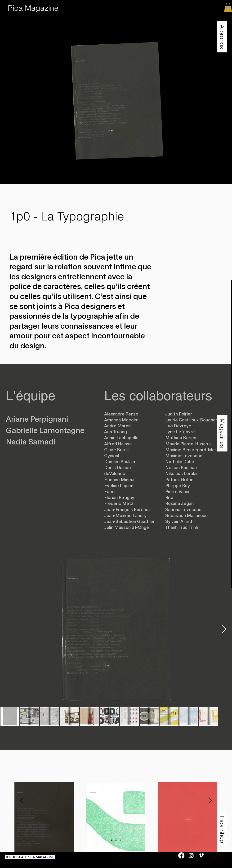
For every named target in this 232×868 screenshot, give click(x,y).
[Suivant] (210, 801)
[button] (222, 37)
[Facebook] (181, 855)
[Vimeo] (201, 855)
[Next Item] (224, 629)
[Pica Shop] (222, 829)
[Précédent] (22, 801)
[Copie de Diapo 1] (116, 840)
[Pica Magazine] (33, 8)
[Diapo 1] (112, 840)
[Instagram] (191, 855)
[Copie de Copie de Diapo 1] (120, 840)
